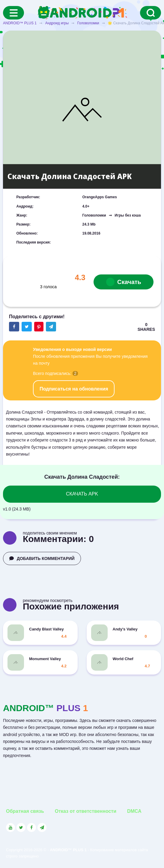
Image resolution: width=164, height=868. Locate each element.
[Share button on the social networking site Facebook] (14, 327)
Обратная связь (25, 811)
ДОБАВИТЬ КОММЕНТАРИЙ (42, 558)
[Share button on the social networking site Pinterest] (39, 327)
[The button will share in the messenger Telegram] (51, 327)
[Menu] (13, 13)
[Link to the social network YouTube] (10, 828)
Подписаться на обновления (74, 389)
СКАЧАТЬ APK (82, 494)
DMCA (134, 811)
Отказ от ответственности (86, 811)
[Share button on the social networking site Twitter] (27, 327)
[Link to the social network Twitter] (21, 828)
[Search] (151, 13)
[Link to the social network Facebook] (31, 828)
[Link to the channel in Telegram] (42, 828)
